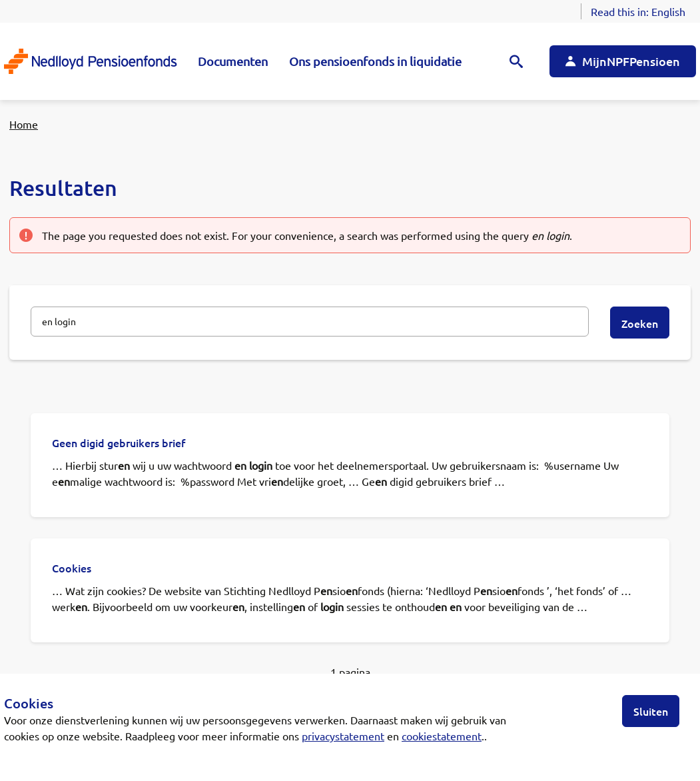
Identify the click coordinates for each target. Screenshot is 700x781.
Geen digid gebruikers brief (119, 442)
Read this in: (638, 11)
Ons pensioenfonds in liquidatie (375, 61)
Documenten (233, 61)
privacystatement (343, 736)
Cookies (72, 568)
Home (24, 124)
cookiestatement (442, 736)
